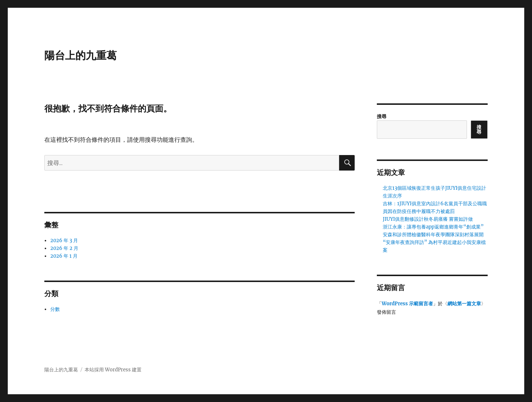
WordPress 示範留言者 (407, 304)
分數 (55, 309)
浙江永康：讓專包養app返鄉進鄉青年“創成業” (433, 227)
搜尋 (382, 116)
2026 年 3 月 (64, 240)
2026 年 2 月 (64, 248)
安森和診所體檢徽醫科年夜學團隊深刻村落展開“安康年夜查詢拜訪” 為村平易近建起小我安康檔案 (434, 242)
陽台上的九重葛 (81, 55)
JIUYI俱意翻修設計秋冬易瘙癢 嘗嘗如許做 (428, 219)
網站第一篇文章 (464, 304)
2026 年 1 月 (64, 256)
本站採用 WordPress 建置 (113, 370)
